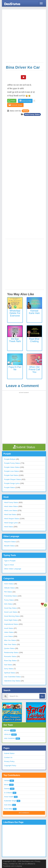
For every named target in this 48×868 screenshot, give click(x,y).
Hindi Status (9, 527)
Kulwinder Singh (10, 801)
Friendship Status (11, 596)
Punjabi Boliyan (10, 459)
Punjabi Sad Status (11, 475)
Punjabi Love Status (12, 471)
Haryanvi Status (10, 542)
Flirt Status (8, 592)
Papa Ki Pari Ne (15, 368)
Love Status (9, 636)
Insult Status (9, 628)
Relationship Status (11, 652)
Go (42, 696)
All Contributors (24, 813)
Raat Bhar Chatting (34, 340)
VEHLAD (7, 734)
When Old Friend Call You (34, 370)
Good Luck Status (11, 612)
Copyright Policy (10, 766)
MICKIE (7, 730)
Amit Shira (8, 805)
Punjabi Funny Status (12, 463)
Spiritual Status (10, 673)
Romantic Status (10, 656)
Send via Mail (25, 101)
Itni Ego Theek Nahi (15, 340)
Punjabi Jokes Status (12, 467)
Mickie (6, 785)
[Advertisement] (24, 37)
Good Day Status (10, 608)
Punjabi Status (9, 487)
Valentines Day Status (12, 681)
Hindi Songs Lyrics (11, 523)
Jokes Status (9, 632)
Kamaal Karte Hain (34, 312)
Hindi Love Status (11, 510)
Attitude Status (10, 588)
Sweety (7, 789)
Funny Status (9, 600)
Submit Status (9, 753)
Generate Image (15, 105)
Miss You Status (10, 640)
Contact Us (8, 757)
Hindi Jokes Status (11, 506)
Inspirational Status (11, 624)
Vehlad (25, 111)
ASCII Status (9, 584)
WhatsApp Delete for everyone (15, 313)
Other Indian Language (13, 569)
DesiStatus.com (28, 861)
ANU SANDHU (10, 738)
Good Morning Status (12, 616)
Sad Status (8, 665)
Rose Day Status (10, 661)
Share (13, 101)
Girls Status (8, 604)
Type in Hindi (9, 565)
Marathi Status (9, 546)
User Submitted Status (12, 677)
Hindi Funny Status (32, 114)
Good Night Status (11, 620)
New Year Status (10, 644)
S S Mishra (8, 793)
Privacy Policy (9, 761)
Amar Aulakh (9, 797)
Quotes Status (9, 648)
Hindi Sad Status (10, 514)
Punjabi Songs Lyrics (12, 483)
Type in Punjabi (10, 561)
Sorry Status (9, 669)
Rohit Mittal (8, 809)
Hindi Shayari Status (12, 519)
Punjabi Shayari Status (13, 479)
